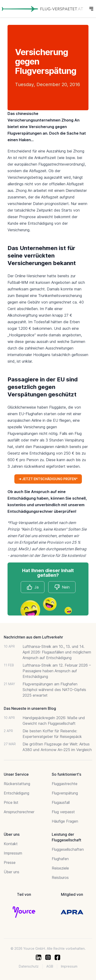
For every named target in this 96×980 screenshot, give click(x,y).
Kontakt (11, 844)
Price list (11, 802)
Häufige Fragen (65, 821)
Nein (62, 587)
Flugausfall (61, 802)
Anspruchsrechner (19, 812)
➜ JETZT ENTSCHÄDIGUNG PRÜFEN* (48, 479)
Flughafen (60, 859)
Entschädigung (16, 793)
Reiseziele (60, 868)
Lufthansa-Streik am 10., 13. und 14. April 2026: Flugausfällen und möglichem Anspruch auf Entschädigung (57, 652)
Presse (10, 862)
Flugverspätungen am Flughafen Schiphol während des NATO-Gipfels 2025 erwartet (54, 690)
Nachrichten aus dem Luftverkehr (33, 637)
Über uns (12, 872)
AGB (50, 966)
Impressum (13, 853)
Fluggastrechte (65, 784)
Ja (33, 587)
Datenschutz (29, 966)
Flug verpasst (63, 812)
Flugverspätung (65, 793)
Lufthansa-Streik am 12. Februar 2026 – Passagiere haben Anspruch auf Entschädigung (57, 671)
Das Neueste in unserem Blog (30, 708)
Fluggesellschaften (68, 849)
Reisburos (60, 877)
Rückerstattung (17, 784)
